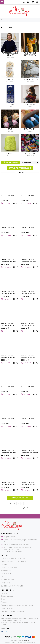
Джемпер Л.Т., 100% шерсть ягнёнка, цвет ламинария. (8, 324)
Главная (4, 602)
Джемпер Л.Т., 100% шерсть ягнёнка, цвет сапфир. (28, 484)
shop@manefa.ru (10, 537)
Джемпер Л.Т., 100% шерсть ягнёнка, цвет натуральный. (8, 388)
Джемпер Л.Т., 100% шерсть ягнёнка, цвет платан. (8, 452)
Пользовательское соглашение (13, 611)
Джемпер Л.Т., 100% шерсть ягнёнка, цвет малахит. (8, 356)
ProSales (19, 642)
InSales (33, 642)
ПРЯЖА (10, 80)
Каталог (4, 593)
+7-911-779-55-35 (9, 533)
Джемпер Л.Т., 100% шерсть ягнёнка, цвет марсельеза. (28, 356)
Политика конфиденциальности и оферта (17, 605)
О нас (3, 599)
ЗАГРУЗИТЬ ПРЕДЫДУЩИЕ (20, 168)
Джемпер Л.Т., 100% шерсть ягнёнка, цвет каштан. (8, 229)
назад (15, 508)
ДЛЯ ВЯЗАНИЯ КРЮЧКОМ (30, 155)
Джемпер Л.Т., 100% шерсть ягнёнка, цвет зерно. (8, 197)
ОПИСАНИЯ (30, 104)
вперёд (24, 508)
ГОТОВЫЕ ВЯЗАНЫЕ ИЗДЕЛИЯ (10, 54)
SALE (10, 129)
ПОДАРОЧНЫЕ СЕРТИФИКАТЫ (30, 54)
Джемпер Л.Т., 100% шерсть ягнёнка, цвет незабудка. (8, 420)
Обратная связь (7, 596)
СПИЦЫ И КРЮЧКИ (30, 80)
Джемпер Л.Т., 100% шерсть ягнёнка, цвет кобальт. (28, 229)
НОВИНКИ (10, 154)
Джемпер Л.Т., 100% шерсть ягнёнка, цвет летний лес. (28, 324)
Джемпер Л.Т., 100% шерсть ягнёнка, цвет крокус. (28, 293)
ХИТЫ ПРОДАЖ (30, 129)
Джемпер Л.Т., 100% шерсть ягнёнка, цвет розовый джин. (8, 484)
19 (30, 503)
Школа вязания (7, 608)
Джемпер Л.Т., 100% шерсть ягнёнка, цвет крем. (8, 293)
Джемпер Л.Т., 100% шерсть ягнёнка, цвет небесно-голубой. (28, 388)
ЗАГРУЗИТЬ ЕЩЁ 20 (20, 498)
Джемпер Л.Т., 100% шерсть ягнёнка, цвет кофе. (8, 261)
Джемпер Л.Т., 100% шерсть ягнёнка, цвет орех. (28, 420)
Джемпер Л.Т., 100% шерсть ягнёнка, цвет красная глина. (28, 261)
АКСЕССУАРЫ (10, 104)
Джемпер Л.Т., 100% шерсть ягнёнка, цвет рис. (30, 452)
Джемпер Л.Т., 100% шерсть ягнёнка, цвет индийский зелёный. (28, 197)
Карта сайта (25, 640)
